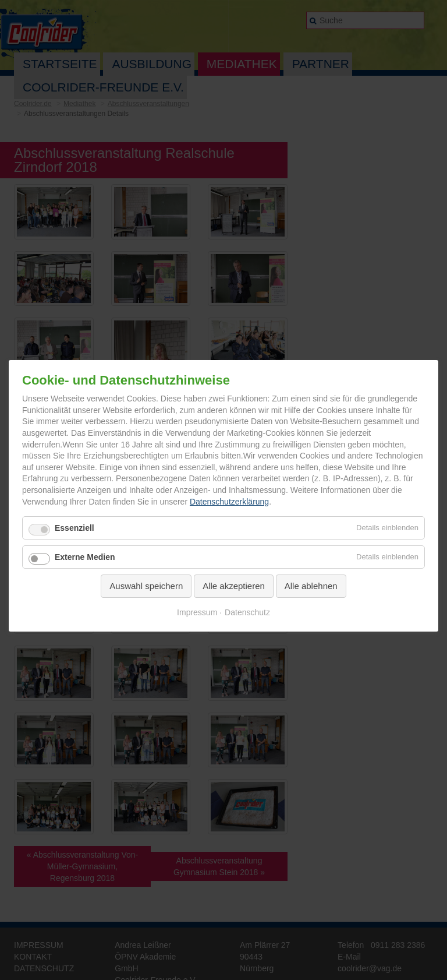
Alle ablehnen (311, 586)
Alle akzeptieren (234, 586)
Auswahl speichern (146, 586)
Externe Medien (85, 557)
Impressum (197, 612)
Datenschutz (247, 612)
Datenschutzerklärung (229, 502)
